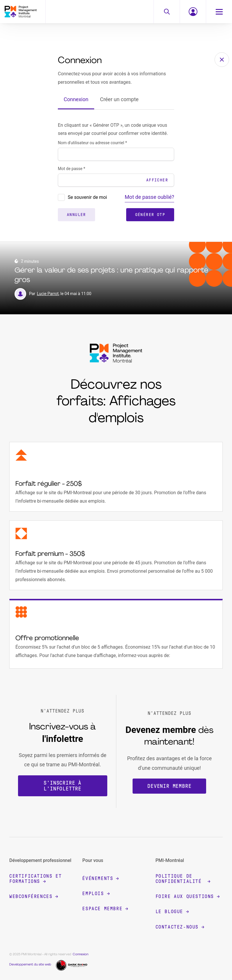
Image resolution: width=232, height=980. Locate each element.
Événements (100, 878)
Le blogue (172, 912)
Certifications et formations (35, 879)
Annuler (76, 215)
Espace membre (105, 909)
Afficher (157, 180)
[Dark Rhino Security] (72, 965)
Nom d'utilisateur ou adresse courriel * (92, 143)
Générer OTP (150, 215)
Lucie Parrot (48, 294)
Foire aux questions (188, 896)
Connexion (76, 99)
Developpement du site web (30, 965)
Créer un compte (119, 99)
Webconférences (34, 896)
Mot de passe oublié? (149, 197)
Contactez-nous (180, 927)
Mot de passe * (72, 169)
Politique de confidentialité (183, 879)
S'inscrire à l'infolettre (63, 786)
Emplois (96, 894)
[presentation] (61, 197)
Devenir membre (169, 786)
